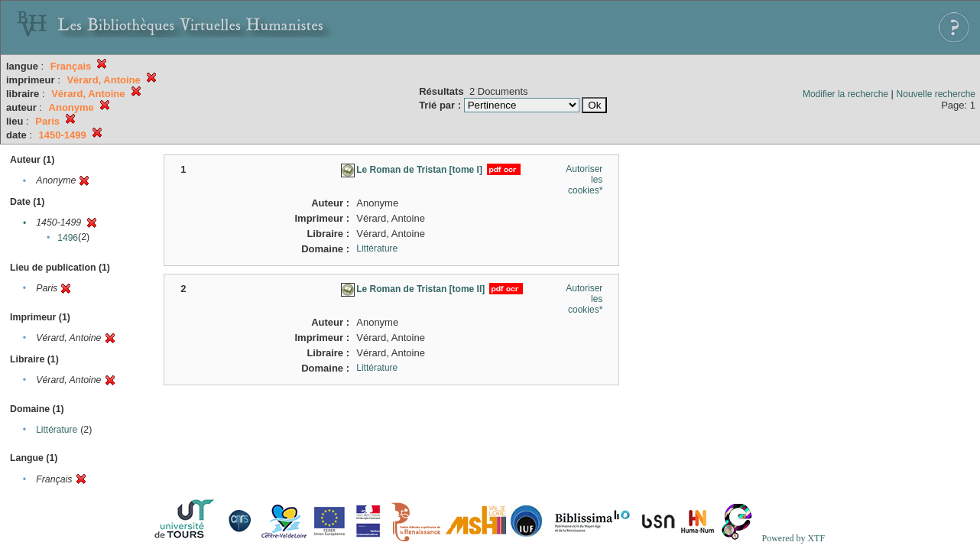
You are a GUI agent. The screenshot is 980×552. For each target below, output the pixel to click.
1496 (68, 238)
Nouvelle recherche (936, 94)
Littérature (57, 430)
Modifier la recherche (845, 94)
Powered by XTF (793, 538)
